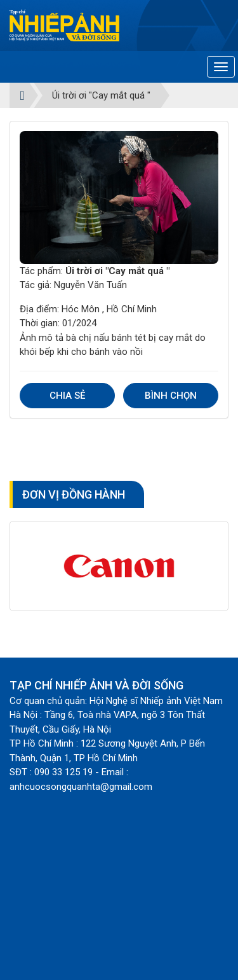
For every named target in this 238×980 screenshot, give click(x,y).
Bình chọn (171, 396)
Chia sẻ (67, 396)
